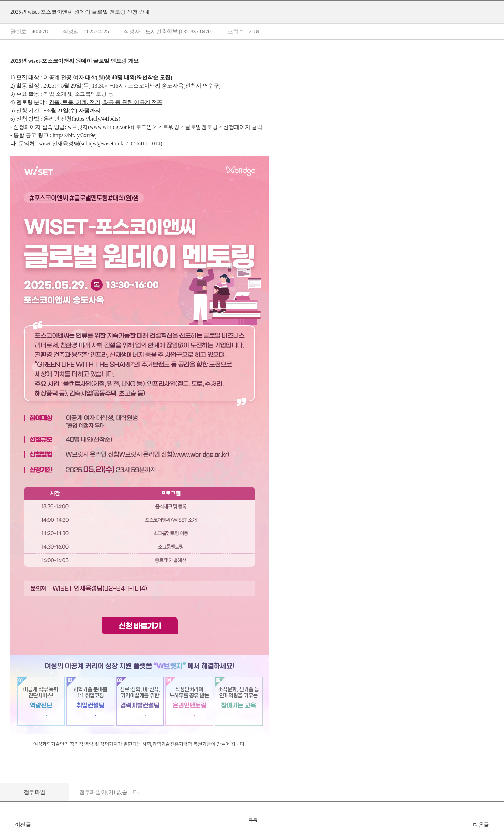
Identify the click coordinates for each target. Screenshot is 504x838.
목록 (253, 820)
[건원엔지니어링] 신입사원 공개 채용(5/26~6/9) (497, 825)
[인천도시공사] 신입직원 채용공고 (7, 825)
